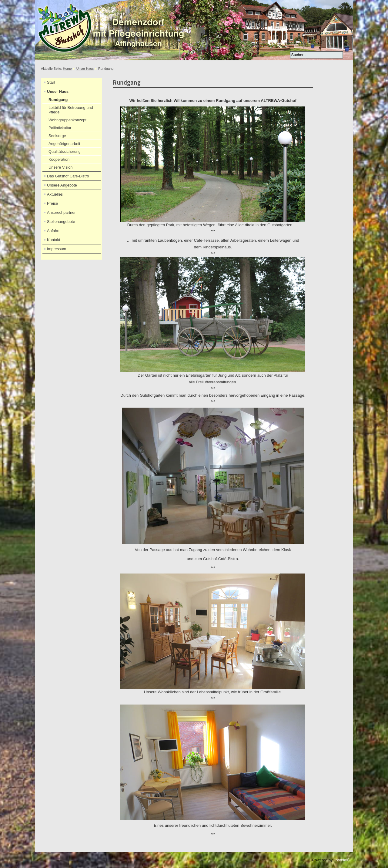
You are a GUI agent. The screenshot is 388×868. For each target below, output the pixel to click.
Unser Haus (85, 69)
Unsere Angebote (62, 185)
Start (51, 82)
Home (67, 69)
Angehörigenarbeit (64, 144)
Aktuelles (55, 194)
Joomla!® (342, 860)
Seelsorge (57, 136)
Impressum (57, 249)
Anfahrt (53, 231)
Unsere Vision (60, 167)
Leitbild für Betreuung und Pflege (71, 110)
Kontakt (54, 240)
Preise (52, 203)
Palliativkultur (60, 128)
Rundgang (58, 100)
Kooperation (59, 159)
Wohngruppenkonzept (67, 120)
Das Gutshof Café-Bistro (68, 176)
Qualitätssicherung (65, 151)
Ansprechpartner (61, 212)
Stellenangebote (61, 222)
